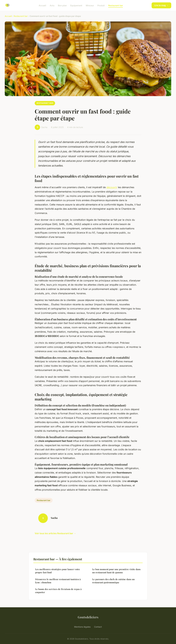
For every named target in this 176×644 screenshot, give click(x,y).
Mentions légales (82, 627)
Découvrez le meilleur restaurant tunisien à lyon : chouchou (58, 581)
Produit (101, 5)
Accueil (42, 5)
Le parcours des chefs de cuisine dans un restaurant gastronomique (113, 581)
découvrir (112, 187)
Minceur (90, 5)
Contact (98, 627)
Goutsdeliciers (88, 617)
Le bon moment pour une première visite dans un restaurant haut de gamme (116, 571)
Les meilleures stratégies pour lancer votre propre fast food (58, 571)
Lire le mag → (161, 5)
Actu (52, 5)
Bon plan (62, 5)
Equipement (76, 5)
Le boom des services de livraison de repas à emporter (58, 591)
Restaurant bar (116, 5)
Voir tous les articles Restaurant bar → (55, 533)
